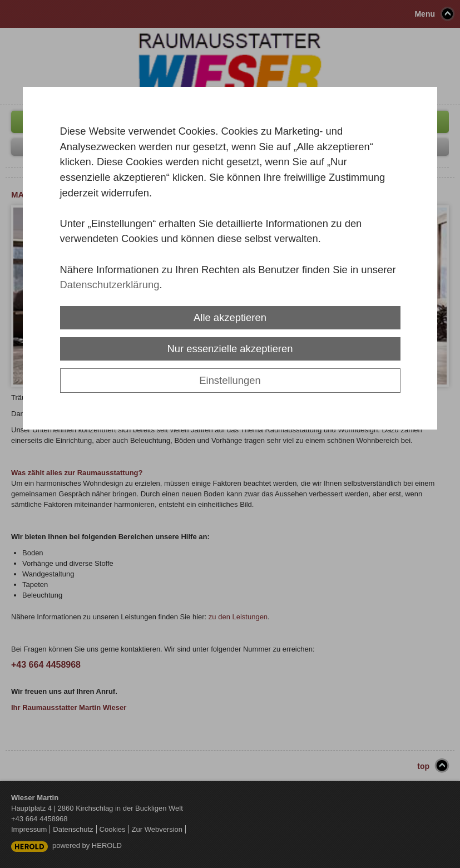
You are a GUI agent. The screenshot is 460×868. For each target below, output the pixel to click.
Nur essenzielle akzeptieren (230, 349)
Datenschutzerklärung (110, 285)
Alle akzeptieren (230, 317)
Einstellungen (230, 380)
